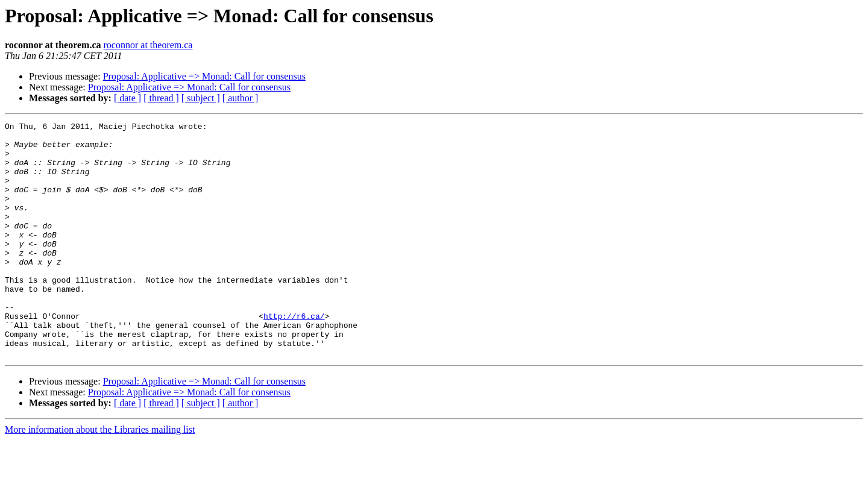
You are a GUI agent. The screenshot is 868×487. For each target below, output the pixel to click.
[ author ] (241, 98)
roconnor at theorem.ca (148, 45)
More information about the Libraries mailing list (100, 476)
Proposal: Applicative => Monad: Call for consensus (204, 76)
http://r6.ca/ (294, 356)
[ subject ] (201, 98)
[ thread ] (161, 98)
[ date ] (127, 98)
